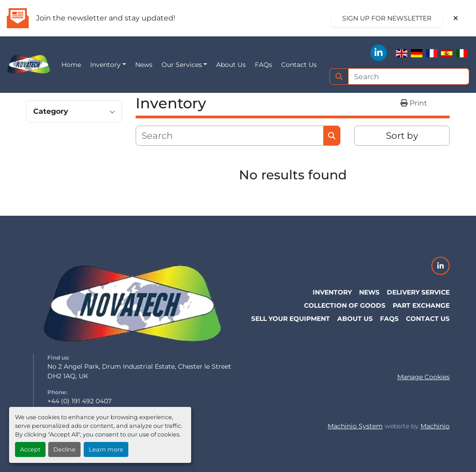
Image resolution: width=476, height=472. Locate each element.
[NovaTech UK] (132, 305)
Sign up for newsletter (387, 18)
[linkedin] (379, 53)
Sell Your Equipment (291, 319)
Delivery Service (418, 292)
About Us (231, 65)
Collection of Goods (345, 305)
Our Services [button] (182, 65)
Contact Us (299, 65)
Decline (64, 449)
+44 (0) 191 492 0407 (79, 401)
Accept (30, 449)
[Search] (409, 76)
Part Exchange (421, 305)
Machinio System (355, 426)
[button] (108, 65)
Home (71, 65)
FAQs (263, 65)
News (144, 65)
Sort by (402, 136)
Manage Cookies (423, 377)
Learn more (106, 449)
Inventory (105, 65)
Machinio (435, 426)
